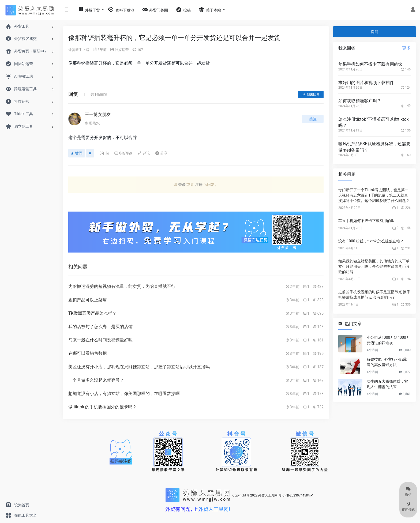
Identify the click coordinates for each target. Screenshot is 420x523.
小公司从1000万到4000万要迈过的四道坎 (388, 340)
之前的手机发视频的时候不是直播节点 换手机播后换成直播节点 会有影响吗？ (374, 295)
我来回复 (311, 95)
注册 (199, 185)
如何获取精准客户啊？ (360, 101)
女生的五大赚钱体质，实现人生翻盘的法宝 (387, 384)
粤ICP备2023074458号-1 (296, 495)
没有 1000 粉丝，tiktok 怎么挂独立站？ (371, 241)
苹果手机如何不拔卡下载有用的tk (370, 64)
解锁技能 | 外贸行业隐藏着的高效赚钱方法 (387, 362)
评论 (144, 153)
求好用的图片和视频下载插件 (366, 83)
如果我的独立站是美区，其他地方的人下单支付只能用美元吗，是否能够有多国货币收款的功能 (374, 266)
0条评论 (123, 153)
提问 (374, 32)
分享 (161, 153)
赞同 (77, 153)
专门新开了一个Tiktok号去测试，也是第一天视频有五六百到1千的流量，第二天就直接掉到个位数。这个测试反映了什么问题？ (374, 195)
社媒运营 (122, 50)
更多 (406, 48)
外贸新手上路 (79, 50)
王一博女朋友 (98, 114)
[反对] (90, 153)
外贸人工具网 (268, 495)
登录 (182, 185)
